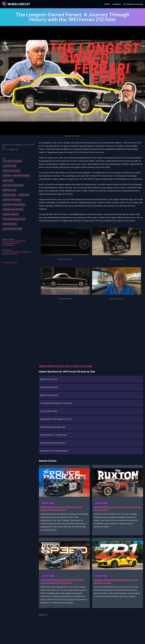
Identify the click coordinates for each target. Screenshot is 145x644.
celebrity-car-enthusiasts (16, 176)
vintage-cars (9, 190)
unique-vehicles (11, 214)
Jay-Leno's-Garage (12, 161)
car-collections (11, 171)
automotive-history (13, 209)
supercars (24, 195)
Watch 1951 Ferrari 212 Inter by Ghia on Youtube (65, 366)
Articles (107, 4)
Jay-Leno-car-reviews (14, 205)
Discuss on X (43, 615)
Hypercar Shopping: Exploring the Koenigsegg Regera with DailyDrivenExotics (14, 243)
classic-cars (9, 166)
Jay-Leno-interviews (13, 185)
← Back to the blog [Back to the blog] (9, 263)
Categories (117, 4)
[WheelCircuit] (16, 4)
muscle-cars (9, 195)
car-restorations (12, 200)
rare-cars (8, 180)
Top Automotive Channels (133, 4)
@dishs (14, 149)
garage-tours (10, 224)
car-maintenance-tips (14, 219)
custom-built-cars (12, 229)
